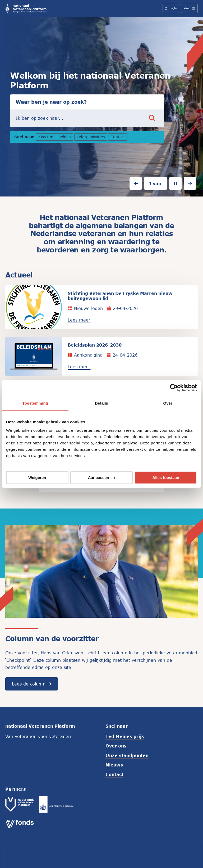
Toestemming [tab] (35, 403)
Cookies (92, 856)
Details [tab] (101, 403)
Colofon (69, 856)
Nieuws (114, 765)
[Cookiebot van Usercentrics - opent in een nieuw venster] (174, 388)
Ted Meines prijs (125, 737)
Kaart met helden (55, 138)
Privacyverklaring (124, 856)
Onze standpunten (127, 756)
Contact (119, 138)
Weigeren (37, 478)
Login (171, 8)
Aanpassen (102, 478)
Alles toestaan (166, 478)
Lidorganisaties (92, 138)
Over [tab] (168, 403)
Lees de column (32, 684)
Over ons (116, 746)
